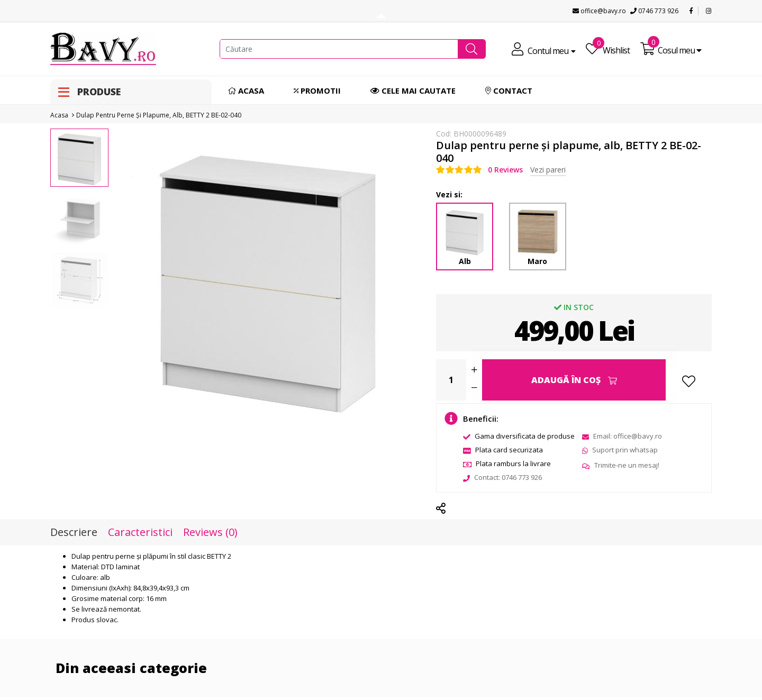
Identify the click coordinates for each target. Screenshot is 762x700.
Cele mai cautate (413, 90)
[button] (471, 49)
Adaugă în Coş (574, 380)
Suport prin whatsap (620, 450)
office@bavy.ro (599, 11)
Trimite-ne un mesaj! (621, 465)
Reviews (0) (210, 532)
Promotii (317, 90)
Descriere (74, 532)
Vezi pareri (548, 170)
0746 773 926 (654, 11)
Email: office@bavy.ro (622, 436)
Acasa (246, 90)
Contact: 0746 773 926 (502, 477)
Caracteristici (140, 532)
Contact (509, 90)
